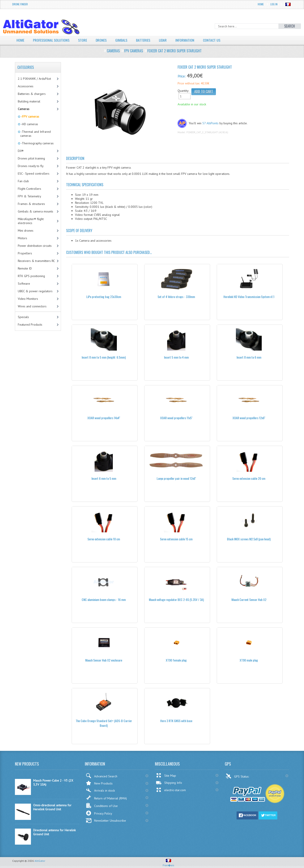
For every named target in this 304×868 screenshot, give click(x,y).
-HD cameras (29, 124)
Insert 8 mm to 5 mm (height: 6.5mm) (104, 357)
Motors (22, 238)
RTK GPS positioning (31, 276)
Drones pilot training (31, 158)
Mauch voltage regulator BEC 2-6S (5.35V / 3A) (176, 599)
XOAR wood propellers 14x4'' (104, 418)
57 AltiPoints (210, 123)
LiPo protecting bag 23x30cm (104, 297)
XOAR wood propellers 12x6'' (249, 418)
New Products (99, 783)
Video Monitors (28, 299)
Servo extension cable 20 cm (249, 478)
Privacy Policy (99, 813)
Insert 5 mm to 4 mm (176, 357)
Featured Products (30, 325)
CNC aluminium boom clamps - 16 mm (104, 599)
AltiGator (40, 861)
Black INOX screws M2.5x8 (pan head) (249, 539)
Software (24, 284)
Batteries (143, 40)
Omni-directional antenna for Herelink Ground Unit (52, 807)
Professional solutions (51, 40)
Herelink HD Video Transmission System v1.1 (249, 297)
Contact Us (212, 40)
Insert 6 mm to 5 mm (104, 478)
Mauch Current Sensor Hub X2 (249, 599)
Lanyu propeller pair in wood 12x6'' (176, 478)
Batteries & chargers (32, 94)
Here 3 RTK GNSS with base (176, 721)
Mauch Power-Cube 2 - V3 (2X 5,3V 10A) (53, 782)
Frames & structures (31, 204)
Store (83, 40)
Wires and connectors (32, 306)
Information (185, 40)
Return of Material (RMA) (106, 798)
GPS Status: (238, 776)
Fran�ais (168, 863)
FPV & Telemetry (29, 196)
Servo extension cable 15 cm (176, 539)
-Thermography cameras (37, 143)
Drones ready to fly (31, 166)
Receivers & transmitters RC (36, 261)
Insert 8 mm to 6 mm (249, 357)
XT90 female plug (176, 660)
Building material (29, 101)
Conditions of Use (102, 806)
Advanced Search (101, 776)
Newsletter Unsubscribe (106, 821)
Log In (274, 4)
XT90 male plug (249, 660)
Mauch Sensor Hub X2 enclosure (104, 660)
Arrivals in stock (100, 790)
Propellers (25, 253)
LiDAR (163, 40)
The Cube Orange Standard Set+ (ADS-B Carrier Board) (104, 723)
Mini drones (26, 231)
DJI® (21, 151)
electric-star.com (171, 790)
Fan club (23, 181)
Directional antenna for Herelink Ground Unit (54, 832)
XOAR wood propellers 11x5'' (176, 418)
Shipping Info (169, 783)
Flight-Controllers (29, 189)
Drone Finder (20, 4)
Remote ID (25, 268)
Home (261, 4)
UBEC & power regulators (35, 291)
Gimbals (122, 40)
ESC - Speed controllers (34, 174)
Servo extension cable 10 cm (104, 539)
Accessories (26, 86)
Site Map (166, 775)
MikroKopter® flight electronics (31, 221)
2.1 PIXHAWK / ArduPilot (34, 79)
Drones (101, 40)
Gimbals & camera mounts (35, 211)
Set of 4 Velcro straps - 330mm (176, 297)
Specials (23, 317)
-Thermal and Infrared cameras (35, 134)
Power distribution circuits (35, 246)
